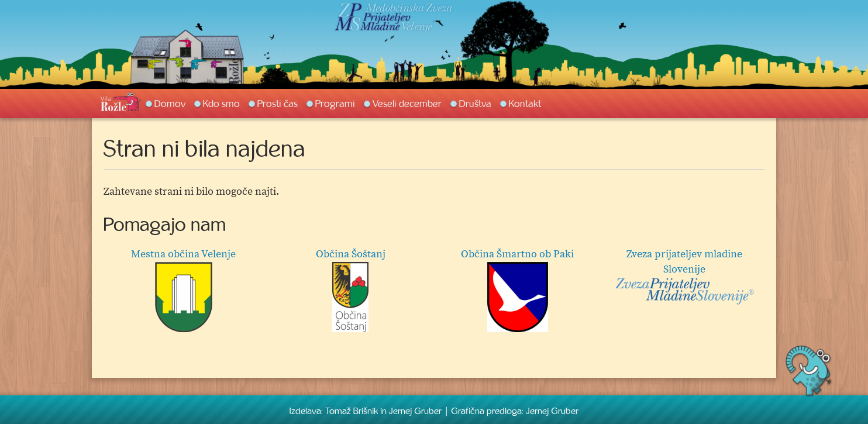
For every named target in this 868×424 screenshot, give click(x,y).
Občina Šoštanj (351, 290)
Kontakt (525, 104)
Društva (475, 104)
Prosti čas (278, 104)
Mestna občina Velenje (183, 290)
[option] (434, 293)
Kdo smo (221, 104)
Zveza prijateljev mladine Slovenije (684, 276)
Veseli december (407, 104)
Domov (170, 104)
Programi (335, 104)
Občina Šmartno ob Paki (517, 290)
